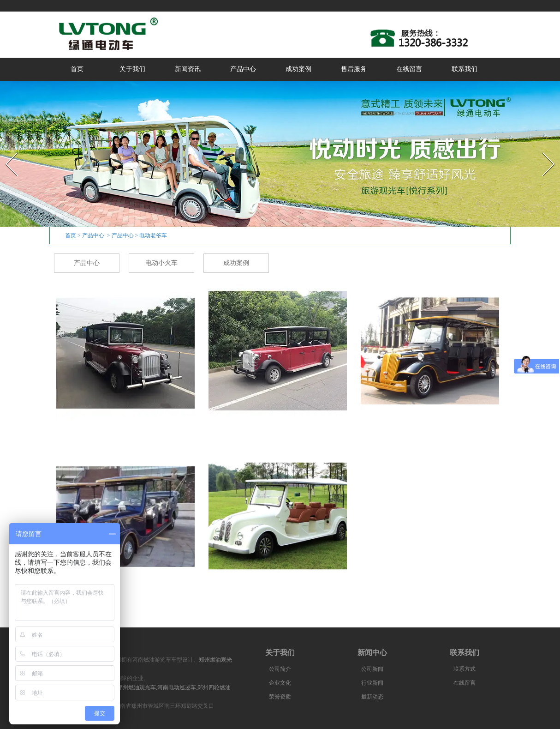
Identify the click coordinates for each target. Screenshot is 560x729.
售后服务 (354, 69)
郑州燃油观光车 (137, 687)
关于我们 (132, 69)
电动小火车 (161, 263)
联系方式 (465, 669)
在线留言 (409, 69)
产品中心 (243, 69)
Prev (6, 150)
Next (543, 150)
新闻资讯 (188, 69)
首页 (77, 69)
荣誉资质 (280, 697)
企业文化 (280, 683)
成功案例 (298, 69)
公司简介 (280, 669)
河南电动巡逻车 (177, 687)
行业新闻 (372, 683)
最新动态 (372, 697)
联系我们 (465, 69)
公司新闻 (372, 669)
